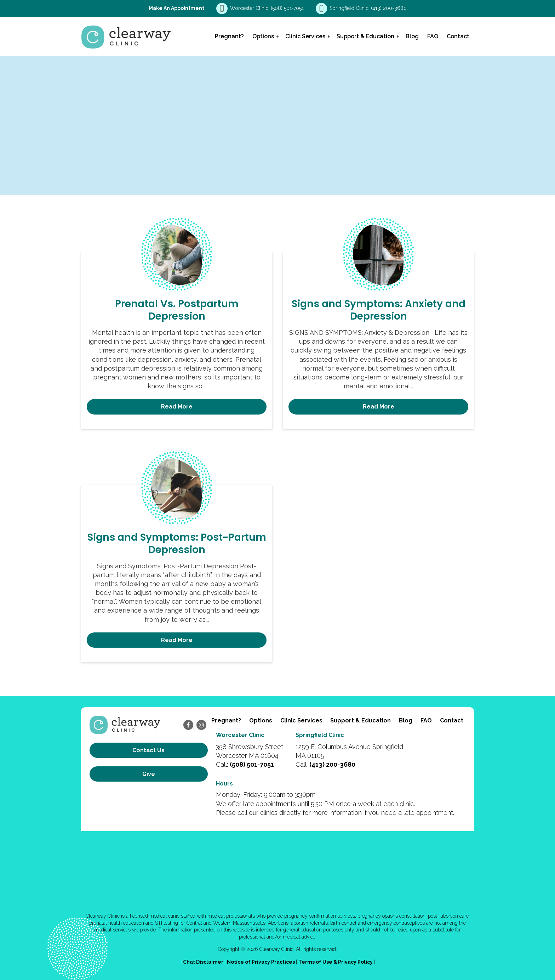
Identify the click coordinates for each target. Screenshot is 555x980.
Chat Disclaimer (204, 962)
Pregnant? (229, 36)
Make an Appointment (176, 8)
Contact (458, 36)
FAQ (433, 36)
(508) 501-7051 (288, 8)
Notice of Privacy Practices (261, 962)
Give (149, 774)
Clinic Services (305, 36)
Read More (177, 407)
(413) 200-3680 (389, 8)
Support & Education (365, 36)
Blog (412, 36)
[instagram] (201, 725)
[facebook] (188, 725)
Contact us (148, 750)
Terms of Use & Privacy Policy (336, 962)
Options (263, 36)
